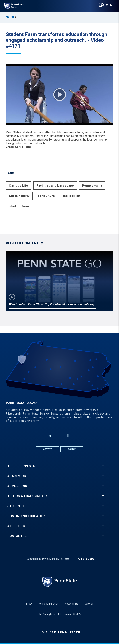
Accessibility (71, 604)
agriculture (46, 196)
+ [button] (103, 466)
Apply (47, 449)
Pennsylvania (92, 185)
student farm (19, 206)
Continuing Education (27, 516)
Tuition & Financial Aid (27, 496)
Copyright (89, 604)
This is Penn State (23, 466)
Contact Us (17, 536)
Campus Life (18, 185)
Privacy (29, 604)
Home (10, 17)
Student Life (18, 506)
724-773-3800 (86, 559)
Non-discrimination (49, 604)
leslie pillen (72, 196)
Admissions (17, 486)
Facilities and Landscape (55, 185)
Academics (17, 476)
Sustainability (19, 196)
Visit (72, 449)
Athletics (16, 526)
